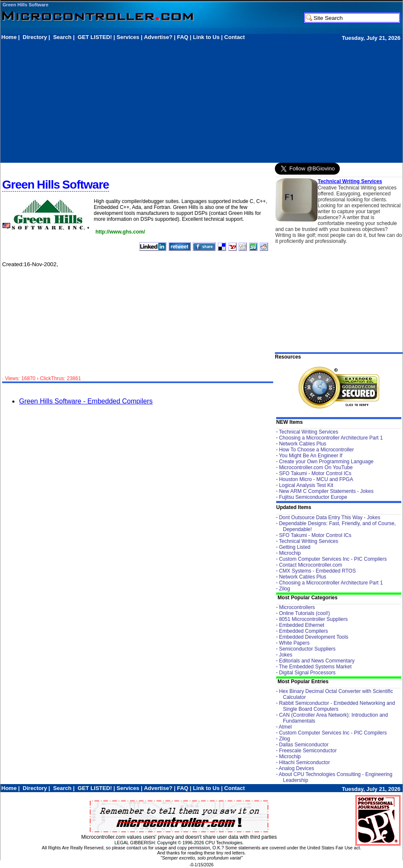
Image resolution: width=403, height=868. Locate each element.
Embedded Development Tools (314, 637)
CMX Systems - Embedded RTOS (318, 571)
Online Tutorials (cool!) (305, 613)
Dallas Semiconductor (304, 745)
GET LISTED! (95, 37)
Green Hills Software (25, 5)
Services (128, 37)
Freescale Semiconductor (308, 751)
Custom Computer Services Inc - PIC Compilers (333, 559)
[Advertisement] (101, 101)
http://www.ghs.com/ (120, 232)
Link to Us (206, 37)
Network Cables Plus (303, 444)
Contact (235, 37)
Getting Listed (295, 547)
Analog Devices (296, 768)
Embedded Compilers (304, 631)
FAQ (183, 37)
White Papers (294, 643)
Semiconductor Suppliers (307, 649)
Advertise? (158, 37)
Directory (35, 37)
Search (62, 37)
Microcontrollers (297, 607)
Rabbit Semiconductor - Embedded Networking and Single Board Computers (337, 706)
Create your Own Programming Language (326, 462)
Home (9, 37)
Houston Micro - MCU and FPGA (316, 479)
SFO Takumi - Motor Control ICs (315, 473)
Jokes (286, 655)
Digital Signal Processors (307, 673)
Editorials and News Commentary (317, 661)
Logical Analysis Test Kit (306, 485)
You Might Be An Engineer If (311, 456)
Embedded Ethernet (302, 625)
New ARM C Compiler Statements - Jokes (326, 491)
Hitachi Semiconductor (305, 762)
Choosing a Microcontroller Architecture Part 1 (331, 438)
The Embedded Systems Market (315, 667)
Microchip (290, 553)
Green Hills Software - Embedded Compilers (86, 401)
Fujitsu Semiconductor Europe (313, 497)
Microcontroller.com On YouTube (316, 467)
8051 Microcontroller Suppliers (313, 619)
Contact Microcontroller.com (311, 565)
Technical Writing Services (350, 181)
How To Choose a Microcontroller (317, 450)
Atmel (285, 727)
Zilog (285, 589)
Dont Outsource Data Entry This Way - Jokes (330, 517)
